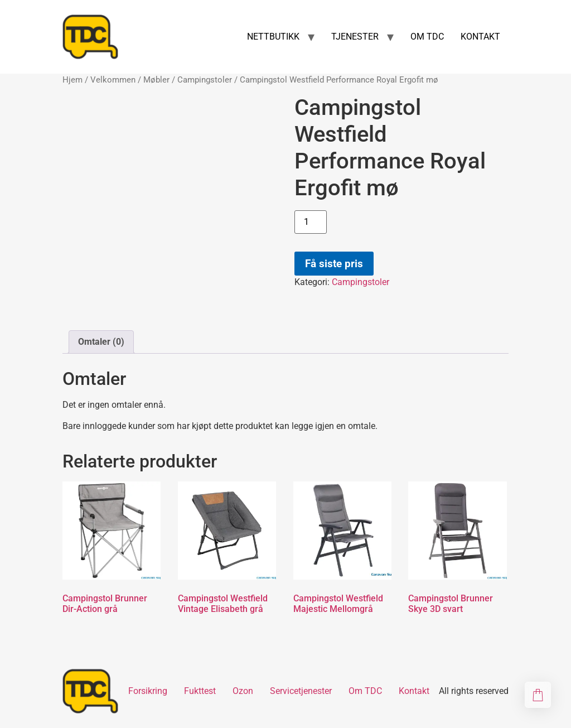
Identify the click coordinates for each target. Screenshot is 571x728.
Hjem (72, 80)
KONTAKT (480, 37)
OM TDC (427, 37)
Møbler (156, 80)
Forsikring (148, 691)
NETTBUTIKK (273, 37)
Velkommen (113, 80)
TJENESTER (355, 37)
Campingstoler (205, 80)
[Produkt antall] (311, 222)
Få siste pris (334, 264)
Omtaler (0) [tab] (101, 342)
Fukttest (200, 691)
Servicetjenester (301, 691)
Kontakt (414, 691)
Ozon (243, 691)
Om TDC (365, 691)
